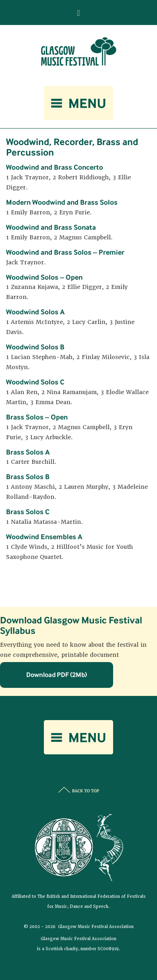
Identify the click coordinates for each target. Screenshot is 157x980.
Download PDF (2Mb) (57, 675)
